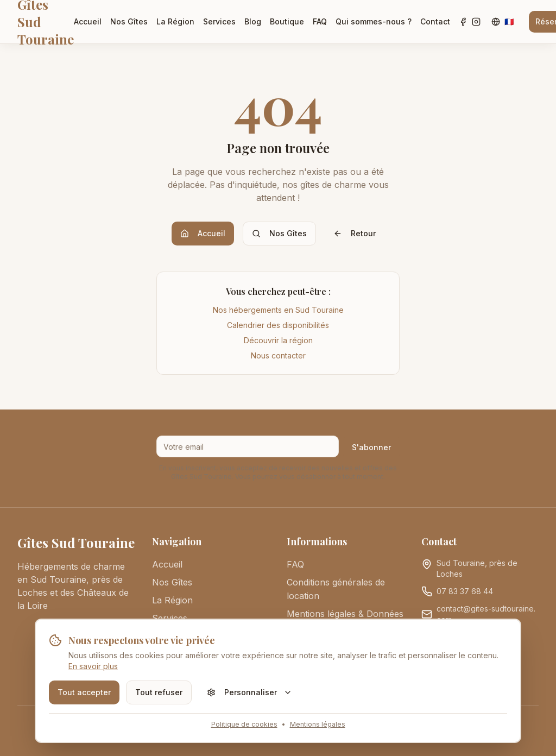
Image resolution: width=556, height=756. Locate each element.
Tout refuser (159, 692)
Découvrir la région (278, 340)
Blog (253, 21)
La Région (175, 21)
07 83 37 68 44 (465, 591)
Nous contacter (278, 355)
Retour (355, 233)
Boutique (287, 21)
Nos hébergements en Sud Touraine (278, 310)
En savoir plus (93, 666)
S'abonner (371, 447)
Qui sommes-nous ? (374, 21)
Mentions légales (318, 724)
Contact (435, 21)
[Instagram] (476, 22)
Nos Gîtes (129, 21)
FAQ (320, 21)
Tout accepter (84, 692)
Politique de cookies (244, 724)
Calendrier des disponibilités (278, 325)
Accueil (88, 21)
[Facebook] (463, 22)
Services (219, 21)
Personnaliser (249, 692)
